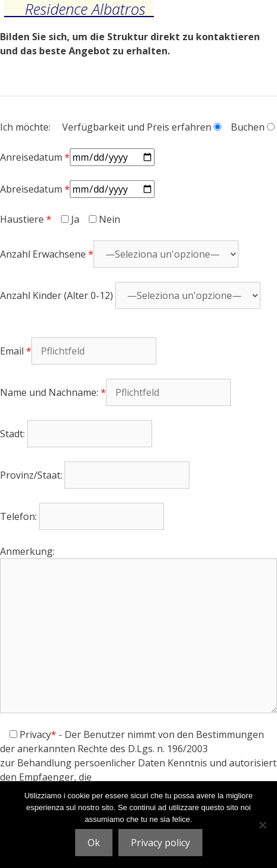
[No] (262, 825)
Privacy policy (160, 843)
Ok (94, 843)
